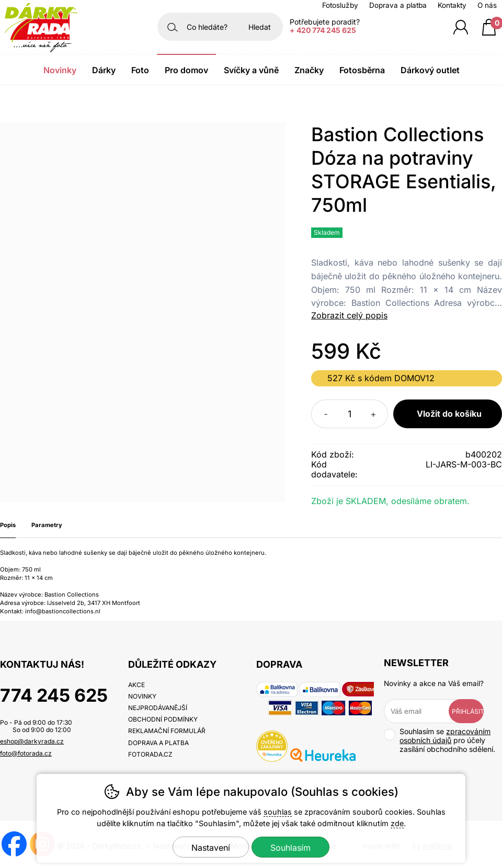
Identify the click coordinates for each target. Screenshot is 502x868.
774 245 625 (54, 695)
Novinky (60, 70)
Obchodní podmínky (163, 719)
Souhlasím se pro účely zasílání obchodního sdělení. (440, 740)
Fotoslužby (340, 5)
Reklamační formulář (167, 731)
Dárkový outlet (430, 70)
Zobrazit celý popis (349, 315)
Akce (136, 685)
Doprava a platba (398, 5)
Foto (140, 70)
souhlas (278, 812)
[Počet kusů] (350, 414)
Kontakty (452, 5)
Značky (309, 70)
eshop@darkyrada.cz (32, 741)
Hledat (260, 27)
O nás (487, 5)
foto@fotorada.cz (26, 753)
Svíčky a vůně (251, 70)
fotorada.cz (150, 754)
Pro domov (186, 70)
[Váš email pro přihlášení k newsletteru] (424, 711)
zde (397, 823)
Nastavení (211, 848)
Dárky (104, 70)
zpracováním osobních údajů (445, 736)
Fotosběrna (362, 70)
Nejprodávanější (158, 708)
